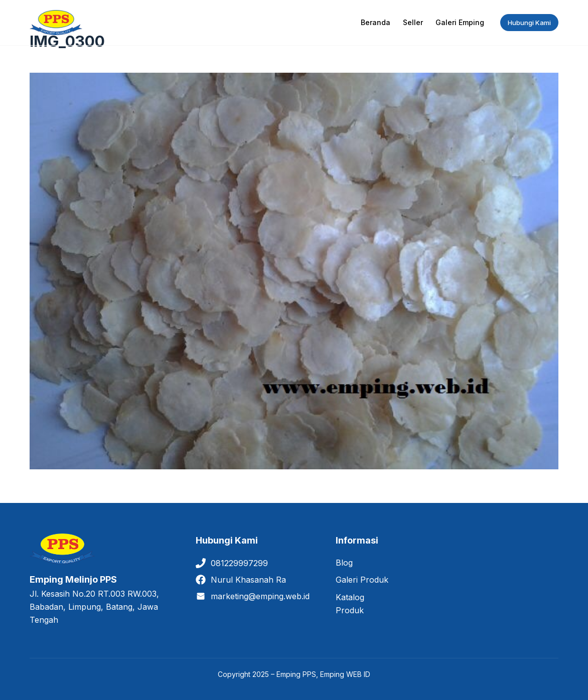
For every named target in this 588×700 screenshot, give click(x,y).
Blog (344, 563)
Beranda (376, 22)
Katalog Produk (350, 604)
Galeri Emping (460, 22)
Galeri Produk (362, 580)
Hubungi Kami (529, 23)
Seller (413, 22)
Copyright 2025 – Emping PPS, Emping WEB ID (294, 674)
